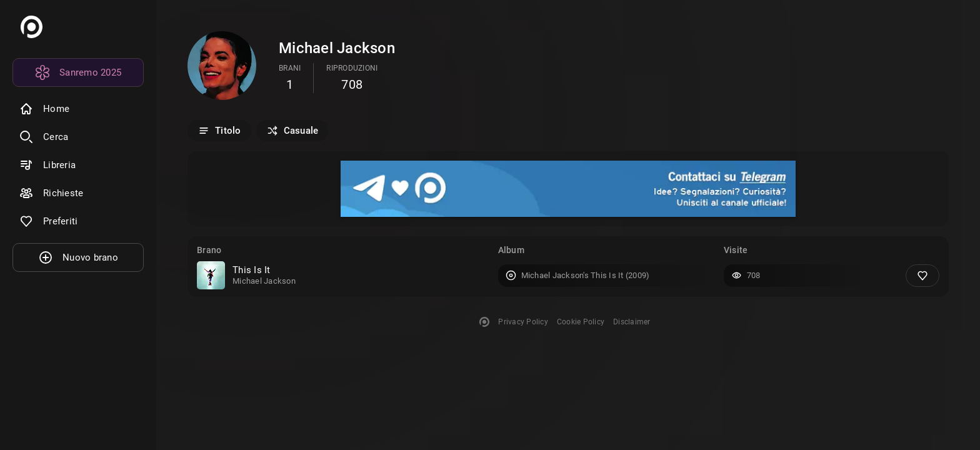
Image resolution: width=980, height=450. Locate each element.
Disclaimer (632, 322)
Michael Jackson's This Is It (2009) (586, 275)
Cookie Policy (581, 322)
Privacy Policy (523, 322)
